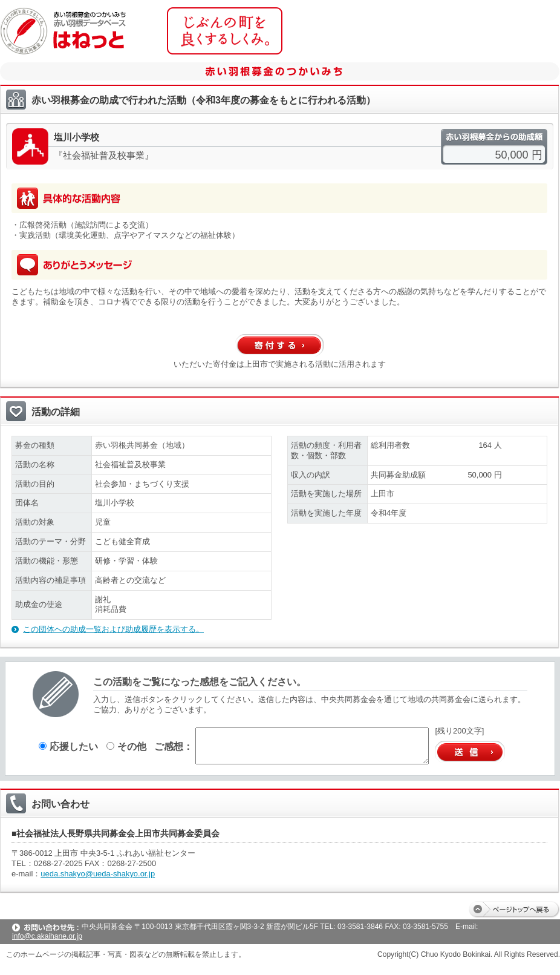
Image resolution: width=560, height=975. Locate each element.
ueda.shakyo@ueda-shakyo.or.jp (98, 874)
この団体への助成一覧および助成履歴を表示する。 (113, 629)
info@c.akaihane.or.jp (47, 936)
